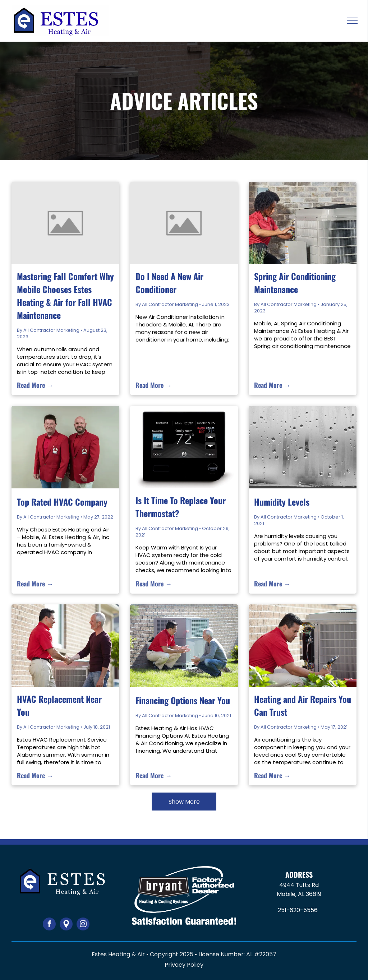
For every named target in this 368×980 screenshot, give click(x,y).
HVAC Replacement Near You (59, 705)
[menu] (352, 21)
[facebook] (49, 925)
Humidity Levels (282, 502)
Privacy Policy (184, 965)
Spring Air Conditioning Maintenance (295, 283)
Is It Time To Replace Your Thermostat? (181, 507)
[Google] (66, 925)
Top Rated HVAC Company (62, 502)
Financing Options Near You (183, 700)
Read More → (35, 385)
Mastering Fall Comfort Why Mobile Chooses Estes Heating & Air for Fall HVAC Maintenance (65, 296)
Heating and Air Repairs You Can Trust (303, 705)
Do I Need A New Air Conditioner (169, 283)
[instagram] (83, 925)
